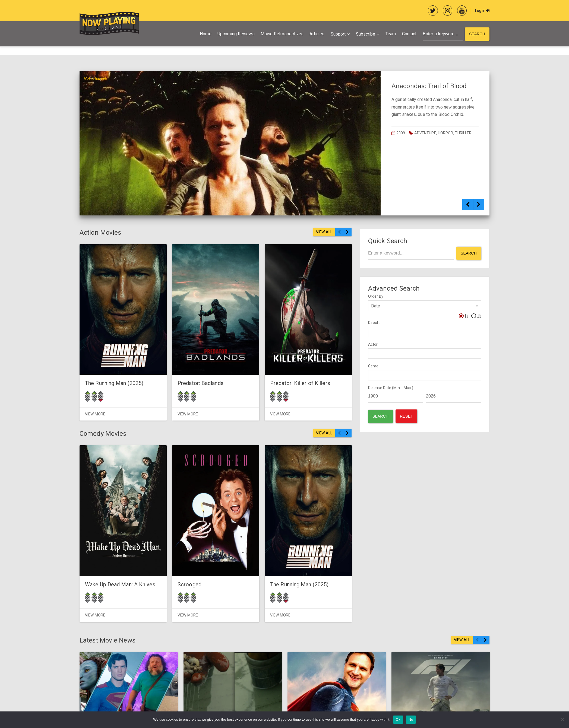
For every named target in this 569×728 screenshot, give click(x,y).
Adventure (425, 133)
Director (375, 323)
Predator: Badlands (188, 365)
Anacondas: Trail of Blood (429, 86)
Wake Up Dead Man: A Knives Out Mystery (135, 566)
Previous (468, 207)
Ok (398, 719)
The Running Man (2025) (114, 365)
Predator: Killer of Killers (276, 365)
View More (95, 396)
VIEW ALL (324, 232)
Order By (376, 296)
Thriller (463, 133)
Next (479, 207)
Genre (373, 366)
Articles (317, 34)
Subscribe (366, 34)
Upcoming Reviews (236, 34)
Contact (409, 34)
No (411, 719)
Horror (446, 133)
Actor (373, 344)
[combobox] (425, 306)
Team (391, 34)
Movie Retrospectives (282, 34)
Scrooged (177, 566)
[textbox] (371, 332)
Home (206, 34)
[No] (562, 720)
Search (477, 34)
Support (338, 34)
